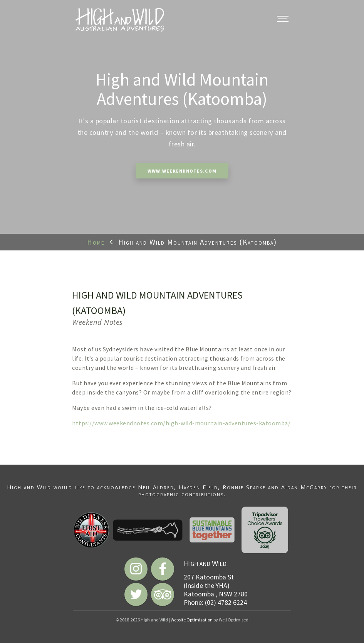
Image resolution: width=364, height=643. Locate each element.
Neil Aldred (156, 487)
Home (96, 242)
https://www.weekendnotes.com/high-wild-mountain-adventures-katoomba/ (181, 423)
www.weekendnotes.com (182, 171)
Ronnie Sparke (244, 487)
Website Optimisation (192, 620)
